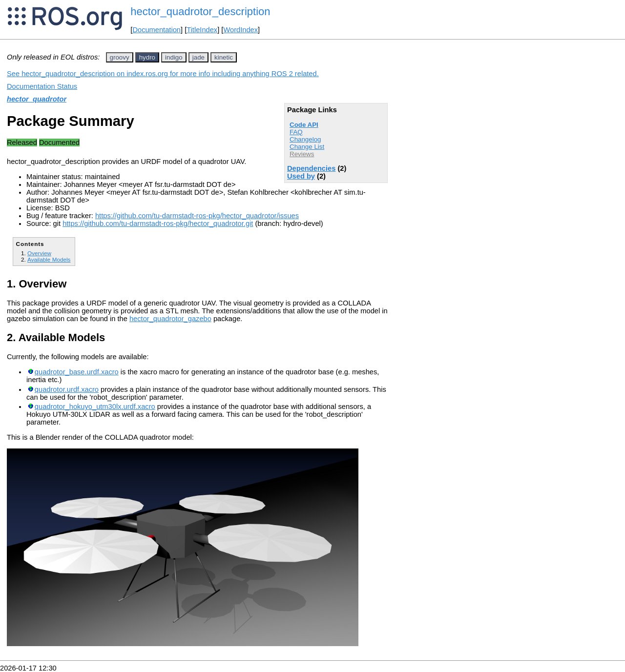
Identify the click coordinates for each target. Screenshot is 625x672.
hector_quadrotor (37, 99)
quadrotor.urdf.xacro (67, 389)
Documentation (156, 30)
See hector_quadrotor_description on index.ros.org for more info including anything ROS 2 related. (163, 74)
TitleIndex (202, 30)
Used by (301, 176)
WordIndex (240, 30)
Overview (39, 253)
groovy (120, 57)
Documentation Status (42, 86)
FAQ (296, 132)
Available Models (49, 259)
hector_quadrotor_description (200, 11)
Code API (304, 125)
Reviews (302, 154)
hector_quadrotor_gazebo (170, 319)
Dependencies (311, 168)
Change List (307, 147)
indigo (174, 57)
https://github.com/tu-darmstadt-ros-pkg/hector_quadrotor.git (158, 224)
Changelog (305, 139)
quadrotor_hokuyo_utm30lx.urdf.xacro (95, 407)
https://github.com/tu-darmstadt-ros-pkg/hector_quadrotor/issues (197, 216)
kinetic (224, 57)
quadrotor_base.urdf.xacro (77, 372)
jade (198, 57)
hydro (147, 57)
